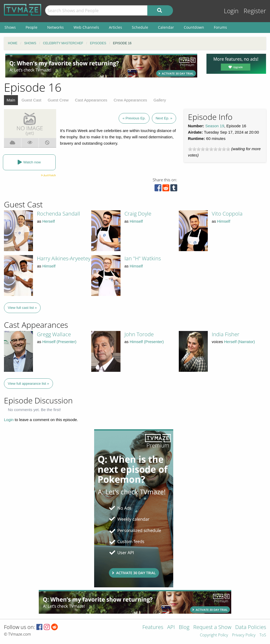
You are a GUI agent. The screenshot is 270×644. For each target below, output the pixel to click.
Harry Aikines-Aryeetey (64, 258)
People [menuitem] (32, 27)
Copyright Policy (214, 635)
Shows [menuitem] (10, 27)
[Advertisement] (101, 66)
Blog (184, 628)
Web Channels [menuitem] (86, 27)
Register (255, 11)
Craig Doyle (138, 214)
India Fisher (226, 334)
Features (153, 628)
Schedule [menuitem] (140, 27)
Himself (136, 221)
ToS (263, 635)
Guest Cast (32, 100)
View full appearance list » (29, 384)
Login (231, 11)
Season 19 (215, 126)
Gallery (160, 100)
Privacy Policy (244, 635)
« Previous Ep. (134, 118)
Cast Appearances (91, 100)
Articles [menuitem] (115, 27)
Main (11, 100)
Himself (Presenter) (59, 342)
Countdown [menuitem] (194, 27)
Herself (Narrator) (240, 342)
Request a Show (212, 628)
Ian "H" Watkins (143, 258)
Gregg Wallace (54, 334)
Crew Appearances (130, 100)
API (171, 628)
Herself (49, 221)
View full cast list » (22, 308)
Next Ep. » (164, 118)
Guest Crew (58, 100)
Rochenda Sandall (59, 214)
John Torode (139, 334)
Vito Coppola (227, 214)
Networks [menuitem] (56, 27)
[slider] (209, 149)
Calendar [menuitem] (166, 27)
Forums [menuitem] (220, 27)
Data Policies (251, 628)
